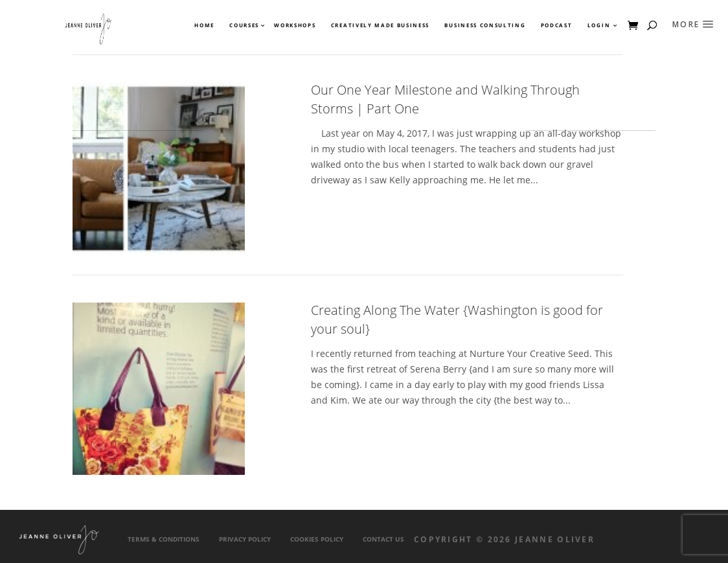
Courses (244, 25)
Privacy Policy (245, 539)
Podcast (557, 25)
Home (204, 25)
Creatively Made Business (380, 25)
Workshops (295, 25)
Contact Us (383, 539)
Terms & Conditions (164, 539)
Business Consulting (485, 25)
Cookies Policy (317, 539)
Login (599, 25)
